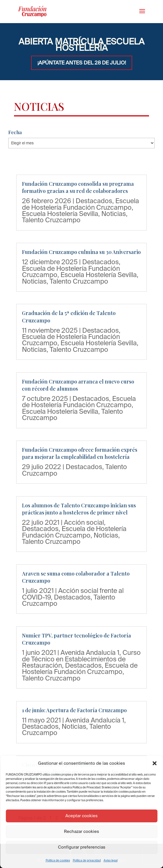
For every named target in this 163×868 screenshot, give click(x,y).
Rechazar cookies (81, 831)
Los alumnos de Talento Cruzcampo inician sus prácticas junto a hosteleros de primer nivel (79, 509)
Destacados (94, 201)
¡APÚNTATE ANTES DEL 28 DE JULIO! (82, 63)
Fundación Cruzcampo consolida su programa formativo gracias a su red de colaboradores (78, 187)
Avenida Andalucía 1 (90, 652)
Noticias (114, 213)
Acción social (84, 522)
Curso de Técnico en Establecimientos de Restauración (81, 659)
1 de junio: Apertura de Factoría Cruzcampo (74, 710)
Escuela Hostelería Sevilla (60, 213)
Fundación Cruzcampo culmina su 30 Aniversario (81, 252)
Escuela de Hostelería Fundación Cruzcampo (81, 204)
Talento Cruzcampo (51, 220)
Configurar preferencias (82, 847)
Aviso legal (111, 860)
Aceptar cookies (81, 816)
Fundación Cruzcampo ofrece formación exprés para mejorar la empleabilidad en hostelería (80, 453)
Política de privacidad (87, 860)
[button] (154, 763)
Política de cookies (58, 860)
